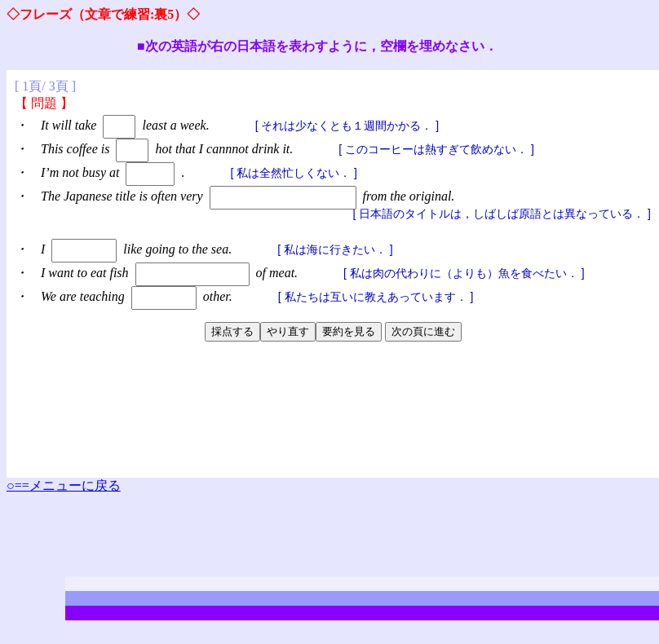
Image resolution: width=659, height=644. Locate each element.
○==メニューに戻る (64, 485)
